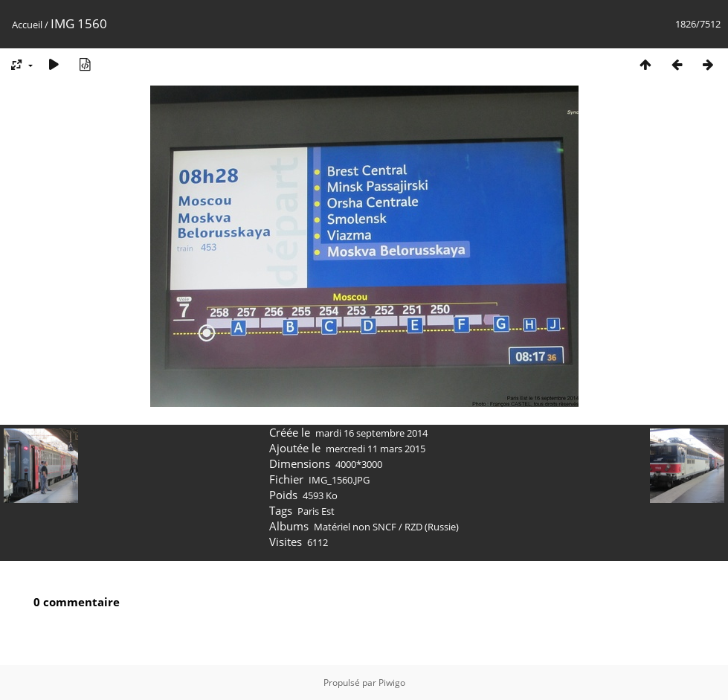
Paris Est (316, 511)
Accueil (27, 25)
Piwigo (392, 683)
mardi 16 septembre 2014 (371, 433)
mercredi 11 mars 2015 (376, 449)
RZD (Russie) (432, 527)
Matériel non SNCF (355, 527)
